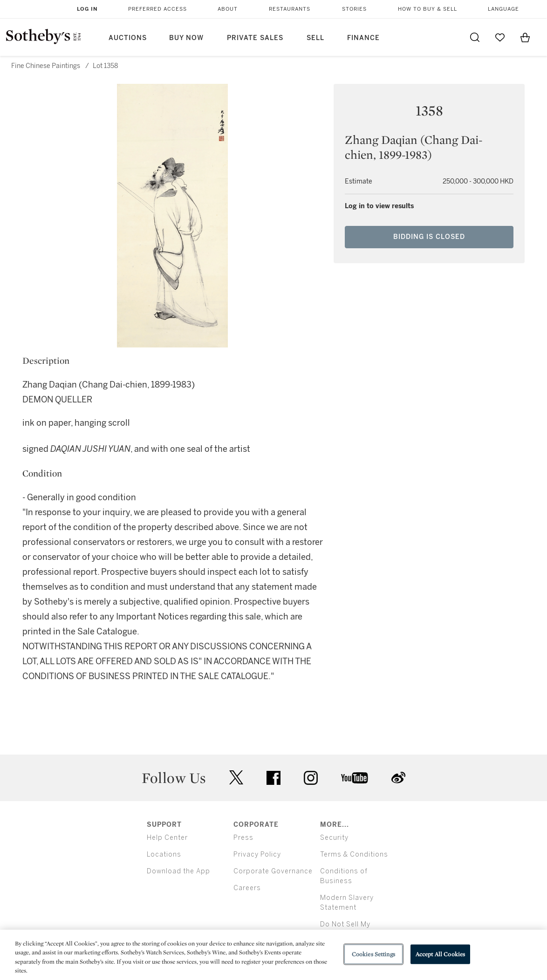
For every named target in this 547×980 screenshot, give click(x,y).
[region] (273, 955)
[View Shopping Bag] (525, 37)
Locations (164, 854)
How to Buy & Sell (427, 9)
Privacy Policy (257, 854)
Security (334, 838)
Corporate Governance (273, 871)
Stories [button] (354, 9)
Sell (315, 38)
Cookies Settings (373, 954)
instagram (311, 778)
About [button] (228, 9)
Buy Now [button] (186, 38)
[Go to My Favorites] (500, 37)
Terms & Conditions (354, 854)
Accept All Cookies (440, 954)
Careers (247, 888)
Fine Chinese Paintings (46, 66)
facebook (273, 778)
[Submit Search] (475, 37)
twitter (236, 778)
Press (243, 838)
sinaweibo (398, 778)
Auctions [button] (128, 38)
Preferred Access (157, 9)
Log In (87, 9)
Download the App (178, 871)
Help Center (167, 838)
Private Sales (255, 38)
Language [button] (503, 9)
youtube (355, 778)
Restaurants (290, 9)
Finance (363, 38)
